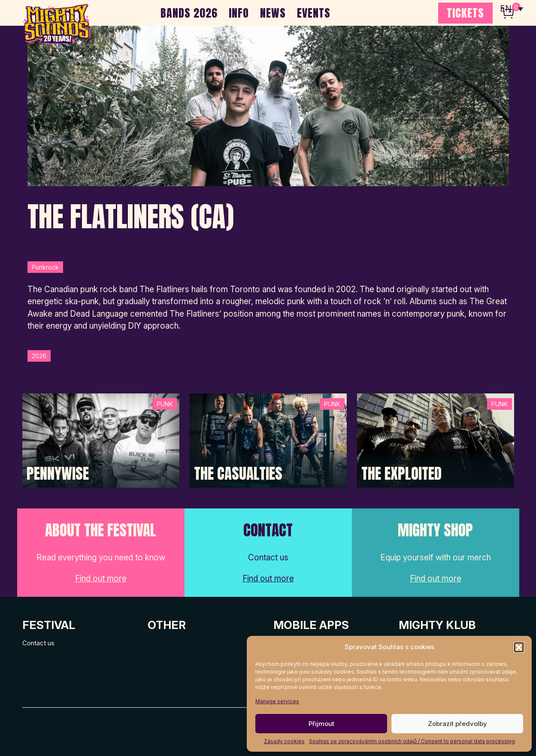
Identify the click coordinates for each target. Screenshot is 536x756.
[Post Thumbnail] (101, 440)
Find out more (101, 579)
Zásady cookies (284, 741)
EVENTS (314, 13)
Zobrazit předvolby (457, 724)
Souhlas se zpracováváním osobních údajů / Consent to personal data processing (412, 741)
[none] (512, 9)
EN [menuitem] (506, 9)
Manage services (277, 701)
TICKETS (465, 13)
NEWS (273, 13)
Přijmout (321, 724)
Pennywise (58, 474)
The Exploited (401, 474)
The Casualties (238, 474)
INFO (239, 13)
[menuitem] (512, 9)
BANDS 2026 (189, 13)
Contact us (38, 643)
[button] (519, 647)
